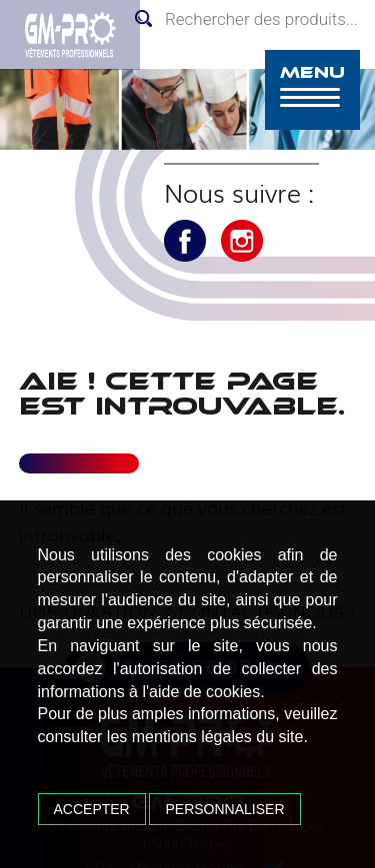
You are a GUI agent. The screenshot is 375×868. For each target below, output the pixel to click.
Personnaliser (224, 809)
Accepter (92, 809)
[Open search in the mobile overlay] (250, 19)
